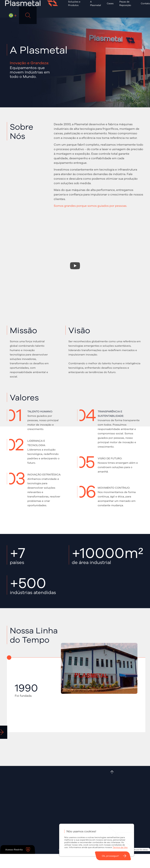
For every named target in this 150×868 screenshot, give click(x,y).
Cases (110, 3)
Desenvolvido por (136, 850)
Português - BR (11, 15)
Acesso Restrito (14, 850)
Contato (145, 3)
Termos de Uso (120, 847)
